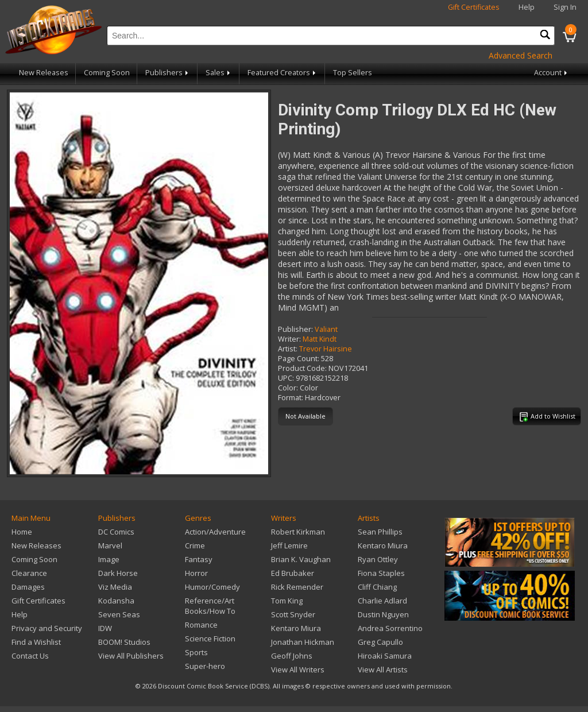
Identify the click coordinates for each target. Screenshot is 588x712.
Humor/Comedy (212, 587)
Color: (288, 388)
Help (527, 7)
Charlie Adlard (382, 601)
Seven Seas (119, 614)
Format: (291, 398)
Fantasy (199, 559)
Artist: (288, 349)
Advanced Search (521, 55)
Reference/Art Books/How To (210, 606)
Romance (201, 625)
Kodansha (116, 601)
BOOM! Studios (124, 642)
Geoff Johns (292, 656)
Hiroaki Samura (385, 656)
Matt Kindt (320, 339)
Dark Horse (118, 573)
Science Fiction (210, 639)
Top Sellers (353, 73)
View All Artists (383, 670)
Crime (195, 545)
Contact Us (30, 656)
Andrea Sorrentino (390, 628)
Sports (196, 652)
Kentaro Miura (296, 628)
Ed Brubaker (293, 573)
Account (552, 73)
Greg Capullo (380, 642)
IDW (105, 628)
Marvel (110, 545)
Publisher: (295, 329)
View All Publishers (131, 656)
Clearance (29, 573)
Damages (28, 587)
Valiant (326, 329)
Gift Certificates (474, 7)
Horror (196, 573)
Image (109, 559)
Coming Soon (107, 73)
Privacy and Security (47, 628)
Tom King (287, 601)
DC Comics (116, 532)
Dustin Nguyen (383, 614)
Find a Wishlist (36, 642)
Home (22, 532)
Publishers (168, 73)
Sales (219, 73)
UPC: (286, 378)
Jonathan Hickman (303, 642)
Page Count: (299, 359)
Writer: (289, 339)
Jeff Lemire (289, 545)
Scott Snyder (293, 614)
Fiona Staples (381, 573)
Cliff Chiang (377, 587)
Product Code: (302, 368)
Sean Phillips (380, 532)
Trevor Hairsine (326, 349)
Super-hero (205, 666)
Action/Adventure (215, 532)
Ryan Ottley (378, 559)
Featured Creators (283, 73)
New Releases (44, 73)
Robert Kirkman (298, 532)
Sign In (565, 7)
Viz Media (115, 587)
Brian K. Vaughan (301, 559)
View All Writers (298, 670)
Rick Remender (297, 587)
